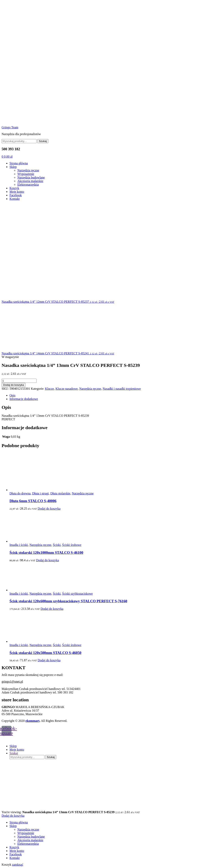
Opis (12, 395)
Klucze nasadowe (66, 389)
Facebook (16, 195)
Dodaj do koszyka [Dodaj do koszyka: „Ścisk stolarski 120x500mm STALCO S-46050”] (49, 660)
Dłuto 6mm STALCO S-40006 (33, 501)
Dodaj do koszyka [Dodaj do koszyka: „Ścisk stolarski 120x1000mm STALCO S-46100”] (48, 560)
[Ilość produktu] (19, 381)
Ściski (57, 545)
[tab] (105, 395)
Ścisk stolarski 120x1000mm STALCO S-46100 (46, 553)
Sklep (13, 167)
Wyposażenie (26, 174)
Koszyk (14, 188)
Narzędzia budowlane (31, 177)
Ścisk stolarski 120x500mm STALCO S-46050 (45, 653)
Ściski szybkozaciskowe (77, 594)
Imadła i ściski (19, 545)
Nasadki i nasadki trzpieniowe (122, 389)
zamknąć (18, 865)
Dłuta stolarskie (60, 493)
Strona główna (19, 163)
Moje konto (17, 192)
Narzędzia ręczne (28, 170)
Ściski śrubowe (72, 545)
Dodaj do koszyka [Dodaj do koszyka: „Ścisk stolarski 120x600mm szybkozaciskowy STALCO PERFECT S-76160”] (52, 609)
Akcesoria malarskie (30, 181)
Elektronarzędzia (28, 185)
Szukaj (43, 141)
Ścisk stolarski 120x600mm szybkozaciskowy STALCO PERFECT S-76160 (68, 601)
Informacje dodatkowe (24, 399)
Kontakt (15, 199)
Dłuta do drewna (20, 493)
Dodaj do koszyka (14, 385)
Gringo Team (10, 127)
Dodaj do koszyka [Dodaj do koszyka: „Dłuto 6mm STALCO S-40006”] (49, 509)
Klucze (49, 389)
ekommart (32, 721)
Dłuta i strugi (40, 493)
